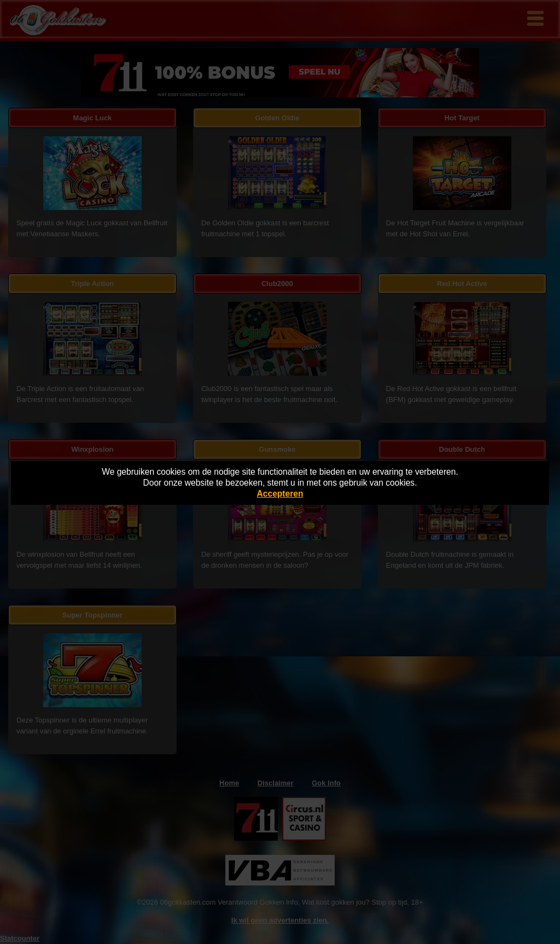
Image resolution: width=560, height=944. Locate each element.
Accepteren (280, 494)
